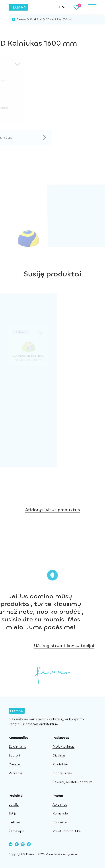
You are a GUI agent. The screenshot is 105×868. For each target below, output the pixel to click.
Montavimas (62, 773)
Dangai (14, 764)
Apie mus (60, 805)
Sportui (14, 755)
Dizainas (59, 755)
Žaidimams (17, 747)
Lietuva (14, 822)
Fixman (21, 19)
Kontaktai (60, 822)
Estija (13, 813)
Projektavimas (63, 747)
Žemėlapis (17, 831)
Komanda (60, 813)
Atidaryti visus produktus (52, 532)
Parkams (15, 773)
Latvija (14, 805)
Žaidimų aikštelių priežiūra (73, 782)
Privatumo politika (67, 831)
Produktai (36, 19)
